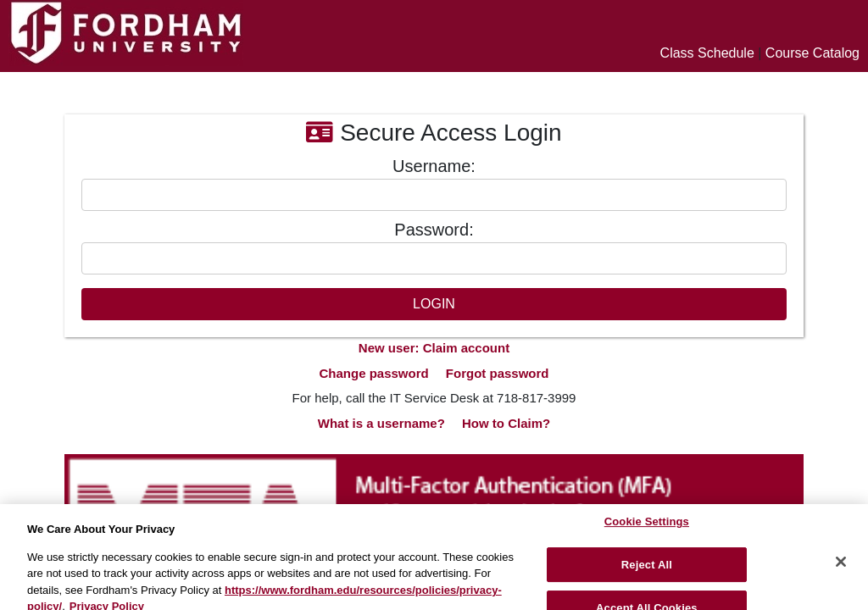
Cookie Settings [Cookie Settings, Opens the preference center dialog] (647, 529)
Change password (373, 373)
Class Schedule (707, 53)
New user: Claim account (434, 348)
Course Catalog (812, 53)
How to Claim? (506, 423)
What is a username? (381, 423)
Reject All (647, 572)
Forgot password (498, 373)
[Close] (841, 569)
